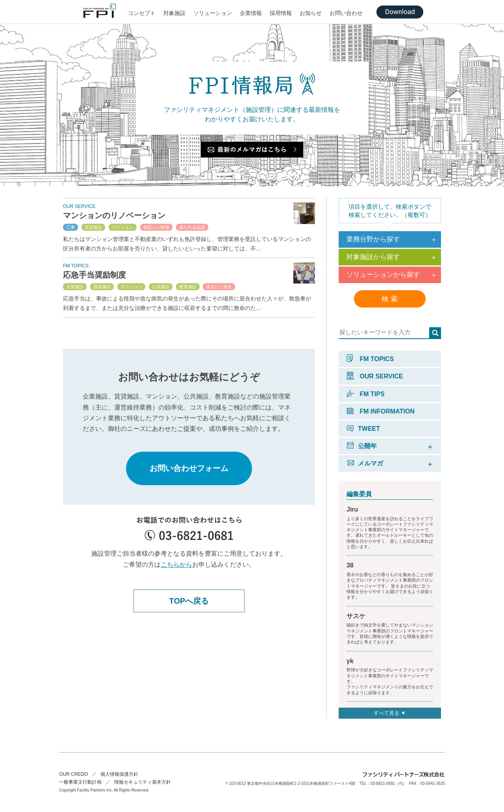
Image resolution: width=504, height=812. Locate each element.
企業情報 (251, 13)
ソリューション (213, 13)
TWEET (363, 429)
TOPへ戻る (189, 601)
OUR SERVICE (375, 376)
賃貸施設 (93, 227)
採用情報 (281, 13)
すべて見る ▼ (390, 713)
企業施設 (75, 287)
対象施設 (174, 13)
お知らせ (311, 13)
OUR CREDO (73, 774)
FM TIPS (366, 394)
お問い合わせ (346, 13)
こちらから (176, 565)
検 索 (390, 299)
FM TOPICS (370, 359)
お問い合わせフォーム (189, 468)
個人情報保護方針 (119, 774)
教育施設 (188, 287)
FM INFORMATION (381, 411)
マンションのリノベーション (114, 215)
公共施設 (161, 287)
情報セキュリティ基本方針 (143, 782)
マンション (123, 227)
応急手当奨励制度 (94, 275)
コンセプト (142, 13)
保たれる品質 (192, 227)
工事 (70, 227)
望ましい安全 (219, 287)
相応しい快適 (156, 227)
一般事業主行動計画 (80, 782)
